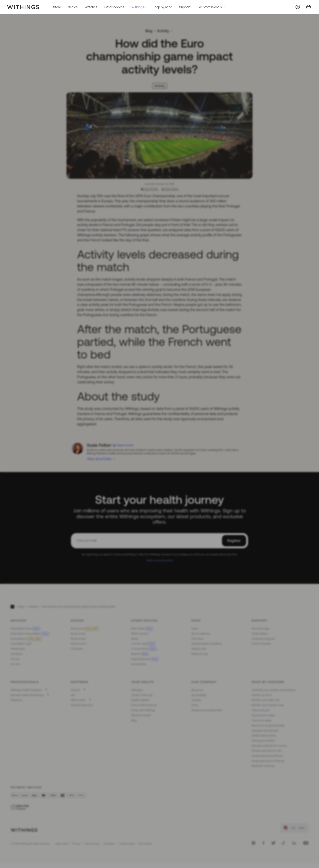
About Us (197, 690)
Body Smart (78, 639)
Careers (196, 700)
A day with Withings (143, 710)
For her (15, 659)
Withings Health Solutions (26, 690)
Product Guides (261, 644)
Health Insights (140, 700)
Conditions (109, 844)
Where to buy (200, 654)
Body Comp (78, 634)
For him (15, 664)
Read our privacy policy (160, 560)
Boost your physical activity (268, 725)
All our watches (201, 634)
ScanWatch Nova (25, 629)
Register (234, 541)
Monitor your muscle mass (268, 705)
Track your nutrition (263, 741)
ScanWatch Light (21, 644)
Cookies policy (127, 844)
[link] (294, 828)
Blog (149, 31)
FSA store (197, 639)
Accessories (139, 664)
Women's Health (141, 715)
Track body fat (261, 710)
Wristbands (18, 649)
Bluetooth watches (263, 766)
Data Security (92, 844)
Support (185, 7)
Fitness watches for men (267, 751)
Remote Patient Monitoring (27, 695)
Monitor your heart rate (266, 700)
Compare (17, 654)
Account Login (261, 629)
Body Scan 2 (79, 644)
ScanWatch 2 (26, 639)
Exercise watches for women (269, 746)
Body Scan (85, 629)
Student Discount (82, 705)
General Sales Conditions (207, 644)
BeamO (140, 654)
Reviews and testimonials (207, 710)
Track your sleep (262, 720)
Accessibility (199, 695)
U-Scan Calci (143, 644)
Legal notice (62, 844)
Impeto (75, 690)
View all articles (99, 459)
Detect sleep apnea (264, 735)
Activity (163, 31)
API (73, 695)
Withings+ (138, 7)
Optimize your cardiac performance (274, 690)
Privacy (76, 844)
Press (195, 705)
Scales (73, 7)
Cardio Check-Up (142, 695)
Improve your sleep (263, 715)
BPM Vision (142, 629)
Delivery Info (199, 649)
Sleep (135, 639)
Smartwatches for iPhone (267, 756)
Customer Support (263, 639)
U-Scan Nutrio (144, 649)
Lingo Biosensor (145, 659)
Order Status (260, 634)
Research (17, 700)
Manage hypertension (265, 731)
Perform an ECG (262, 695)
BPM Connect (140, 634)
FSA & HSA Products (144, 705)
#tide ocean (78, 700)
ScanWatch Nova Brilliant (30, 634)
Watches (91, 7)
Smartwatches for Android (268, 761)
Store (57, 7)
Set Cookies (145, 844)
